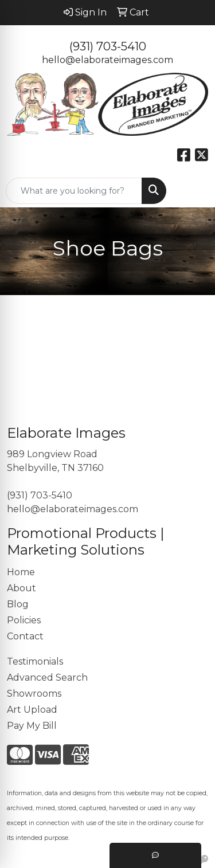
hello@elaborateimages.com (107, 60)
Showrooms (34, 694)
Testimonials (35, 661)
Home (21, 572)
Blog (18, 604)
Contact (25, 636)
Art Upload (32, 710)
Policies (24, 620)
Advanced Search (47, 677)
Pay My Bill (32, 726)
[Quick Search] (74, 191)
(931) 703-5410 (108, 46)
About (21, 588)
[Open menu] (192, 191)
